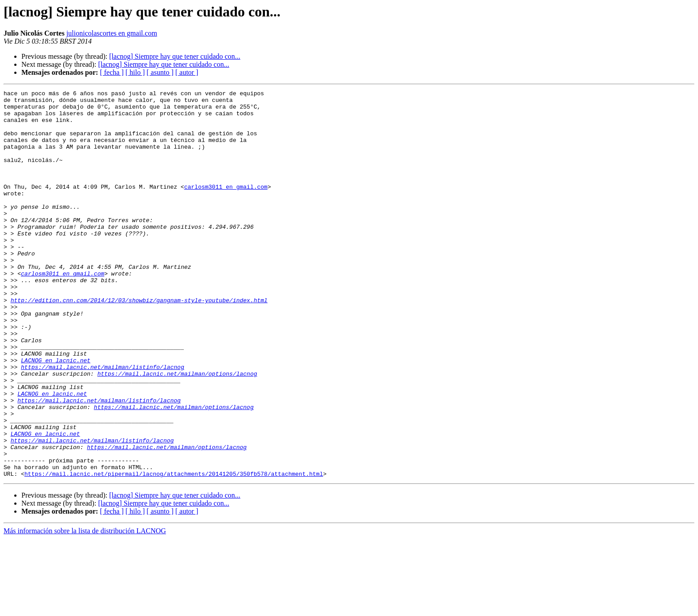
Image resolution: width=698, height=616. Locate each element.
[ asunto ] (160, 72)
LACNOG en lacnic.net (56, 415)
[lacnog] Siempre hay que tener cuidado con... (175, 56)
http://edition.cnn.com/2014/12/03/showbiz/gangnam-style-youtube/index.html (139, 343)
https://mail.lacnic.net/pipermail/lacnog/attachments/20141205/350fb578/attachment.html (174, 551)
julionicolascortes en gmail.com (112, 33)
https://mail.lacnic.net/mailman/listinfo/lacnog (103, 423)
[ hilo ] (135, 72)
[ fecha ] (112, 72)
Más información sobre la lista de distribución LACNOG (85, 608)
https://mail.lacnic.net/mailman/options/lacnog (177, 431)
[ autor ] (187, 72)
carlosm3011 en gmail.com (226, 207)
